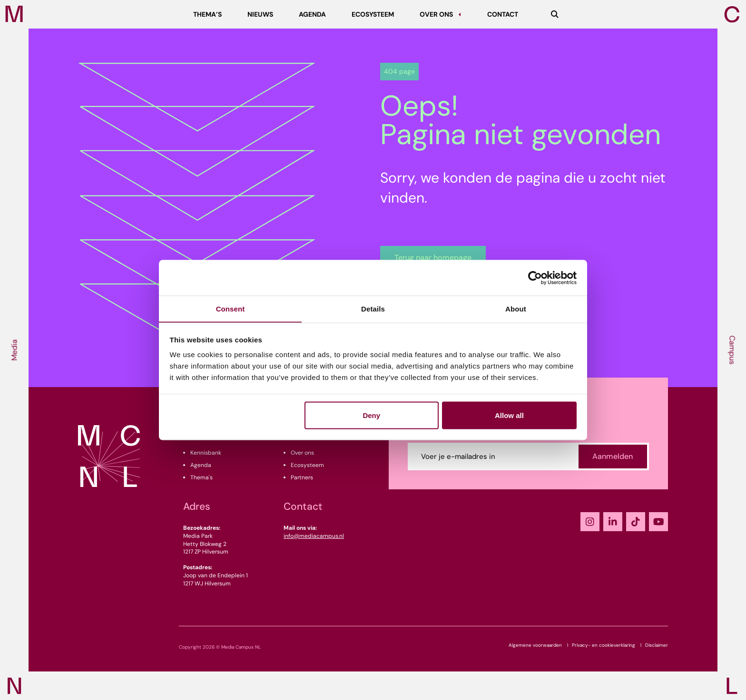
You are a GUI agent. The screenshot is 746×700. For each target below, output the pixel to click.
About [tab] (516, 308)
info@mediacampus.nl (314, 536)
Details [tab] (373, 308)
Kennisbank (206, 453)
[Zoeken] (555, 14)
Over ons (302, 453)
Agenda (201, 465)
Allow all (509, 415)
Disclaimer (657, 645)
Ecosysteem (307, 465)
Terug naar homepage (433, 258)
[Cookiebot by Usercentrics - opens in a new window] (535, 278)
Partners (302, 477)
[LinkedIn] (613, 522)
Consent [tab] (231, 308)
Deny (371, 415)
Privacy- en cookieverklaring (604, 645)
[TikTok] (636, 522)
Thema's (201, 477)
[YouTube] (658, 522)
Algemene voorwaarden (535, 645)
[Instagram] (590, 522)
